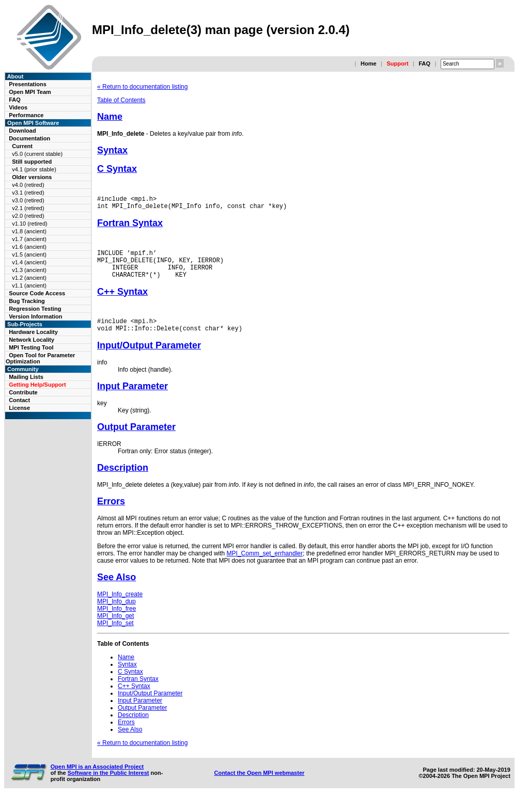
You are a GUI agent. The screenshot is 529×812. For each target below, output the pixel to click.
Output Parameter (136, 439)
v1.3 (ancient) (29, 270)
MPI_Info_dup (116, 614)
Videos (18, 107)
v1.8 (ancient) (29, 231)
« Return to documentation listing (142, 87)
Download (22, 131)
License (19, 408)
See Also (116, 590)
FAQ (424, 63)
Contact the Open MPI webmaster (259, 785)
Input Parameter (133, 399)
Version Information (35, 316)
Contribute (23, 392)
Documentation (29, 138)
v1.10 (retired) (29, 224)
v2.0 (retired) (28, 216)
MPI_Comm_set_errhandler (265, 566)
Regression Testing (35, 309)
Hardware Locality (33, 332)
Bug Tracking (27, 301)
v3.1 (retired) (28, 193)
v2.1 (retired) (28, 208)
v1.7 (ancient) (29, 239)
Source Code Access (37, 293)
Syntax (112, 150)
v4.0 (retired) (28, 185)
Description (123, 480)
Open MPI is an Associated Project (97, 779)
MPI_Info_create (120, 607)
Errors (111, 514)
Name (110, 117)
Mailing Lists (26, 377)
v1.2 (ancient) (29, 278)
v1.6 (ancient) (29, 247)
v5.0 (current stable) (37, 154)
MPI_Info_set (115, 635)
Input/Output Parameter (149, 358)
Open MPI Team (30, 92)
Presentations (28, 84)
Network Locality (32, 340)
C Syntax (117, 169)
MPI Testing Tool (31, 347)
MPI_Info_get (115, 628)
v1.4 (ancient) (29, 262)
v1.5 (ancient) (29, 254)
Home (369, 63)
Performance (26, 115)
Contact (19, 400)
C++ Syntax (122, 301)
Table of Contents (121, 100)
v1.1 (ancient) (29, 285)
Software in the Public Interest (108, 785)
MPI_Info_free (116, 621)
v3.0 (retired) (28, 200)
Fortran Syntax (130, 226)
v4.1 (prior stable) (34, 169)
